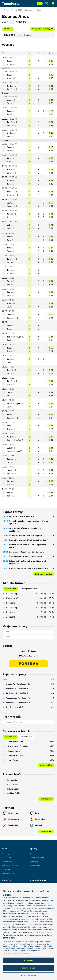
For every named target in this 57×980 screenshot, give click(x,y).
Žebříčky (7, 880)
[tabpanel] (28, 605)
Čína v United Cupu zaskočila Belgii (25, 556)
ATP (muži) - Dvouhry (42, 29)
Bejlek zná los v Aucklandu (21, 516)
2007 (8, 29)
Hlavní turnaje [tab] (11, 589)
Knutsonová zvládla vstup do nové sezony (29, 568)
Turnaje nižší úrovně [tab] (30, 589)
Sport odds (38, 819)
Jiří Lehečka (7, 858)
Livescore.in (11, 819)
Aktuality (33, 854)
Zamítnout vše (29, 968)
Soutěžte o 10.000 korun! (29, 653)
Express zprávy (36, 865)
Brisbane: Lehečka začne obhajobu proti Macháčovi (27, 562)
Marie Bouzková (8, 873)
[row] (28, 61)
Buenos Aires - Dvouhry (34, 10)
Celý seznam (46, 799)
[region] (28, 932)
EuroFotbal (10, 825)
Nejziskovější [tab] (10, 737)
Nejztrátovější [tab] (27, 737)
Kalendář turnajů (38, 880)
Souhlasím (28, 960)
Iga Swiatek (6, 869)
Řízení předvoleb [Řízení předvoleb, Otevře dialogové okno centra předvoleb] (28, 975)
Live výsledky (12, 813)
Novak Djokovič (8, 854)
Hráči (5, 849)
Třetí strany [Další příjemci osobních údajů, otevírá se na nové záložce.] (46, 932)
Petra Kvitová (7, 862)
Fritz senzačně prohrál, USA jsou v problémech (25, 530)
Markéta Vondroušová (10, 865)
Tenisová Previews (37, 858)
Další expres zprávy (44, 574)
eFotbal (36, 825)
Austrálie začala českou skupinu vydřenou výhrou (29, 522)
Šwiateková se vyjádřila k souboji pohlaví (28, 540)
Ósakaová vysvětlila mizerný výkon (25, 535)
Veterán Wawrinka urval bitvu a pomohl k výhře (28, 546)
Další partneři (46, 831)
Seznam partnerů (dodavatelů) (17, 953)
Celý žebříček (46, 765)
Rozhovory (34, 862)
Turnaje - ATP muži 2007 (13, 10)
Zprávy (36, 813)
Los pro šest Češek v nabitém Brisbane (27, 552)
